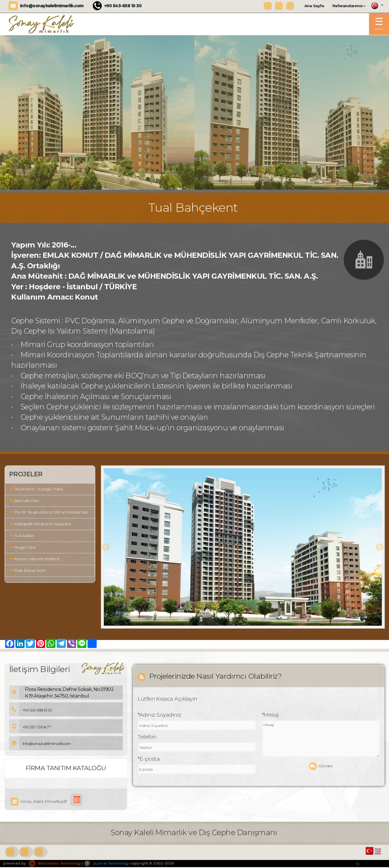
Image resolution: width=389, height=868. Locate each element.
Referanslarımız (349, 6)
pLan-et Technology (112, 864)
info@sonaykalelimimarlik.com (52, 6)
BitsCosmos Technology (57, 864)
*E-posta (149, 760)
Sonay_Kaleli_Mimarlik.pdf (40, 802)
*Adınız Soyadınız (159, 716)
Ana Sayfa (314, 6)
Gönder (321, 767)
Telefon (147, 738)
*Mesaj (270, 716)
